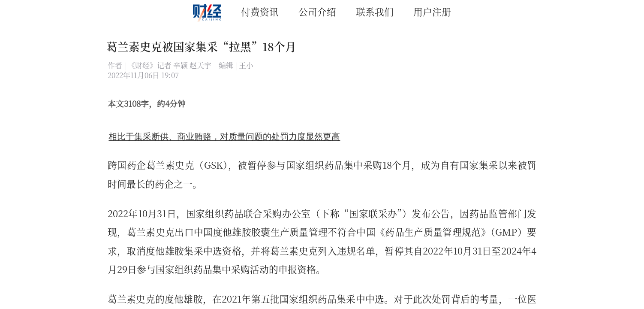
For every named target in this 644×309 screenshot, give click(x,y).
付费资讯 (260, 11)
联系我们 (375, 11)
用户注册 (432, 11)
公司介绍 (317, 11)
